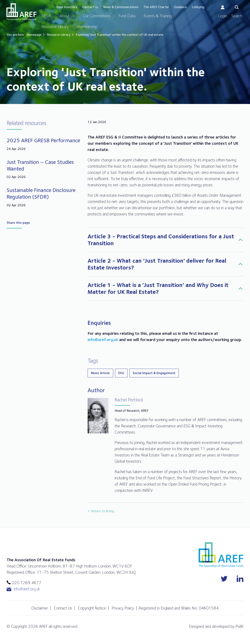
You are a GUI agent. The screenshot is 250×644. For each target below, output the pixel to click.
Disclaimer (40, 608)
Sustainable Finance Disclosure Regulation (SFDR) (41, 193)
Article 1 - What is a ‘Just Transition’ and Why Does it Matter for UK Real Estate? (158, 288)
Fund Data (127, 16)
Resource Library (55, 27)
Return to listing (103, 511)
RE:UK (46, 16)
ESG (121, 373)
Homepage (34, 35)
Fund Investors (67, 7)
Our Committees (97, 16)
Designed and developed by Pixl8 (216, 626)
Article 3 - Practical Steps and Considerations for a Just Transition (161, 240)
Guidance (180, 7)
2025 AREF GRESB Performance (43, 140)
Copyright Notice (92, 608)
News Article (100, 373)
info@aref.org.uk (103, 340)
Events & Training (158, 16)
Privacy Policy (123, 608)
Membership (87, 27)
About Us (67, 16)
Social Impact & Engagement (154, 373)
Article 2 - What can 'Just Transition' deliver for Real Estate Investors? (157, 264)
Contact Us (90, 7)
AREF (21, 12)
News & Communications (121, 7)
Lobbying (198, 7)
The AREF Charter (156, 7)
